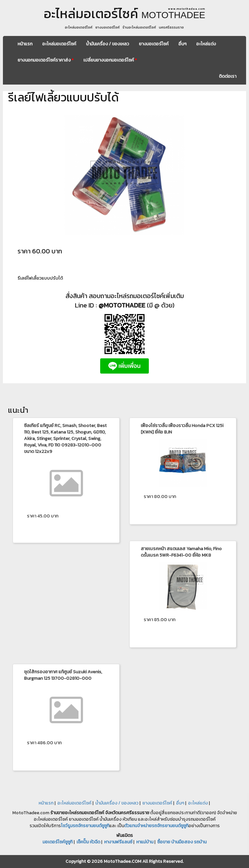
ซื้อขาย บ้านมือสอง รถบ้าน (182, 842)
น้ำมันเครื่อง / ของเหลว (107, 44)
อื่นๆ (182, 44)
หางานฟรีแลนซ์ (118, 842)
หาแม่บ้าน (145, 842)
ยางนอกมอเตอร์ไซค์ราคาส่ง (46, 60)
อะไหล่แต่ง (206, 44)
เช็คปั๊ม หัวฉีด (88, 842)
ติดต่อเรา (228, 76)
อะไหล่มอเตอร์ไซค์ (59, 44)
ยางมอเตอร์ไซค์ (154, 44)
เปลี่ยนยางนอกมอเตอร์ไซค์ (110, 60)
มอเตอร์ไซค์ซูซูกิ (58, 842)
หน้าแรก (25, 44)
